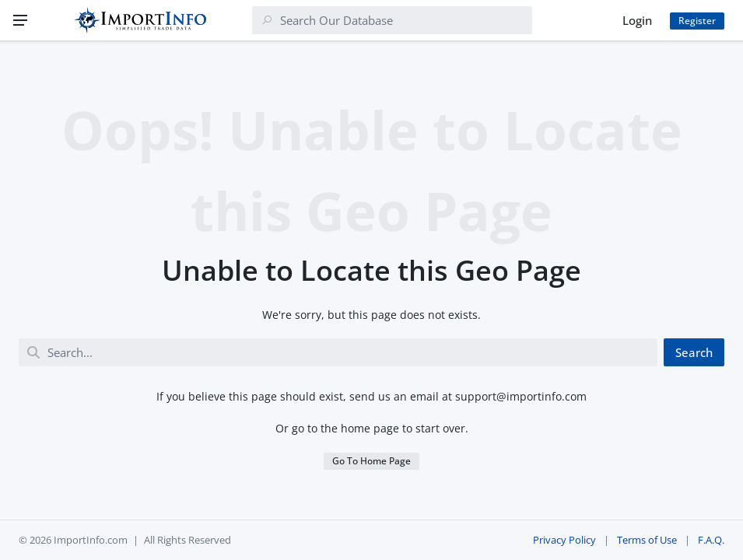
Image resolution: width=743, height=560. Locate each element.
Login (637, 20)
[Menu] (20, 20)
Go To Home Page (371, 461)
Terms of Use (647, 540)
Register (697, 21)
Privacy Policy (564, 540)
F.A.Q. (711, 540)
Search (694, 352)
